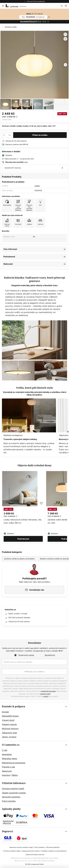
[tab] (34, 722)
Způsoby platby (11, 809)
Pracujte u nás (8, 767)
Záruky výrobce (9, 737)
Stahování (8, 264)
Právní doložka (9, 801)
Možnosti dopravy (10, 728)
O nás (5, 750)
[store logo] (18, 6)
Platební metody (9, 724)
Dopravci (7, 831)
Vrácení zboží (8, 720)
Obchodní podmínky (11, 797)
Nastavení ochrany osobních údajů (21, 847)
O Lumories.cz (11, 745)
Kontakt (5, 712)
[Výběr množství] (7, 135)
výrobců (46, 696)
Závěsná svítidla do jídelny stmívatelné (19, 559)
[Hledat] (62, 6)
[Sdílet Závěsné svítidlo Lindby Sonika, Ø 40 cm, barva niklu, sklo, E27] (65, 39)
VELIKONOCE (33, 17)
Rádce (15, 775)
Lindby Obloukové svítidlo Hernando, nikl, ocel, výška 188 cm (23, 521)
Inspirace (6, 775)
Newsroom (7, 771)
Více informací (10, 249)
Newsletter (7, 754)
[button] (6, 104)
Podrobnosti (9, 257)
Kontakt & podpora (14, 706)
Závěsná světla (11, 27)
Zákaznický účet (9, 733)
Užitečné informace (14, 783)
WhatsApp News (9, 759)
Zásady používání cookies (14, 793)
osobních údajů (45, 694)
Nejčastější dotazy (10, 716)
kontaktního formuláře (48, 691)
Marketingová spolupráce (14, 763)
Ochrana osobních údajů (13, 789)
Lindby (37, 186)
